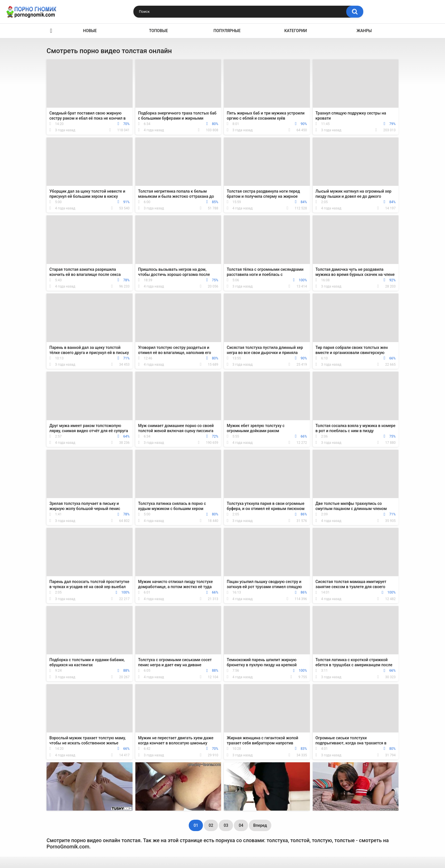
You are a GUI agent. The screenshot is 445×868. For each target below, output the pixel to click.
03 (226, 825)
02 (211, 825)
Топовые (158, 31)
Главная (51, 31)
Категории (296, 31)
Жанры (364, 31)
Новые (90, 31)
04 (241, 825)
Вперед (260, 825)
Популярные (227, 31)
